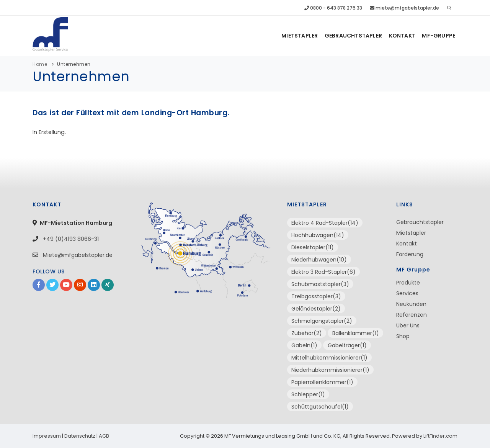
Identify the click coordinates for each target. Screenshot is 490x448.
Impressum (47, 436)
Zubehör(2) (307, 333)
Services (407, 293)
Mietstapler (299, 36)
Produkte (408, 283)
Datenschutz (80, 436)
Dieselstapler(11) (313, 247)
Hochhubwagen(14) (318, 235)
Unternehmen (74, 64)
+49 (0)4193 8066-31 (70, 239)
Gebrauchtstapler (353, 36)
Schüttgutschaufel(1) (320, 407)
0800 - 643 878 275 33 (333, 8)
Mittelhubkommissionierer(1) (329, 358)
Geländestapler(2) (316, 309)
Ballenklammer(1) (356, 333)
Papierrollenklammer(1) (322, 382)
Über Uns (408, 325)
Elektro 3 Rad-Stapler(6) (323, 272)
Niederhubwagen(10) (319, 260)
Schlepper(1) (308, 394)
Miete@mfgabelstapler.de (78, 255)
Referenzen (412, 315)
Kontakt (402, 36)
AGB (104, 436)
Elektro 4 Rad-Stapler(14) (325, 223)
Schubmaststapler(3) (320, 284)
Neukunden (411, 304)
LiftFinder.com (440, 436)
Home (40, 64)
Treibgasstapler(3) (316, 296)
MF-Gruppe (439, 36)
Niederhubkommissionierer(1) (330, 370)
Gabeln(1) (304, 345)
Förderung (410, 254)
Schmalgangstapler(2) (322, 321)
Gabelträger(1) (347, 345)
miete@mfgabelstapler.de (404, 8)
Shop (403, 336)
